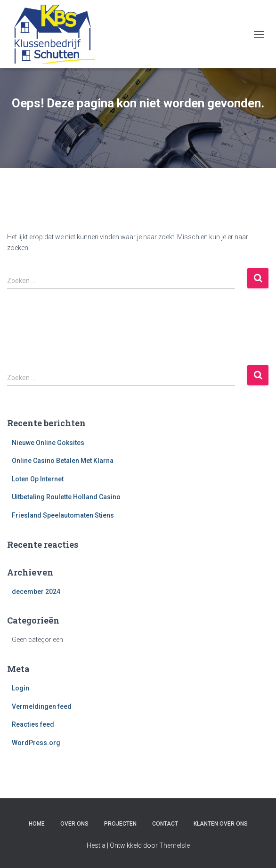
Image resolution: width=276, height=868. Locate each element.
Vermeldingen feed (42, 706)
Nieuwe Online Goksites (48, 443)
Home (37, 824)
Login (20, 688)
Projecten (120, 824)
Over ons (74, 824)
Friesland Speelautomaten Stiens (63, 515)
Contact (165, 824)
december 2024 (36, 592)
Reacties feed (33, 724)
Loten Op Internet (38, 479)
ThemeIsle (175, 845)
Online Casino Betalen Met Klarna (63, 461)
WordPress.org (36, 743)
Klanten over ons (221, 824)
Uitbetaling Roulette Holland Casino (66, 497)
